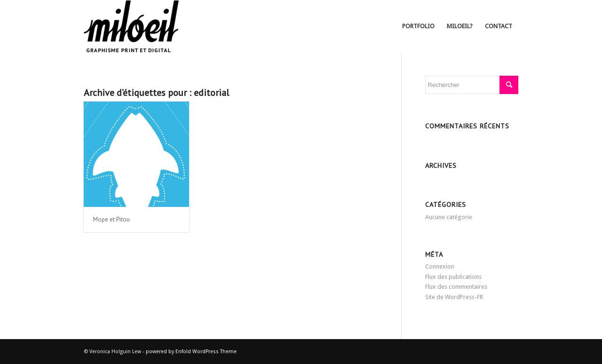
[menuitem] (418, 26)
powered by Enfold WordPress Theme (191, 352)
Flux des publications (453, 277)
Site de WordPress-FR (454, 297)
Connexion (440, 266)
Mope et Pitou (111, 219)
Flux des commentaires (456, 287)
